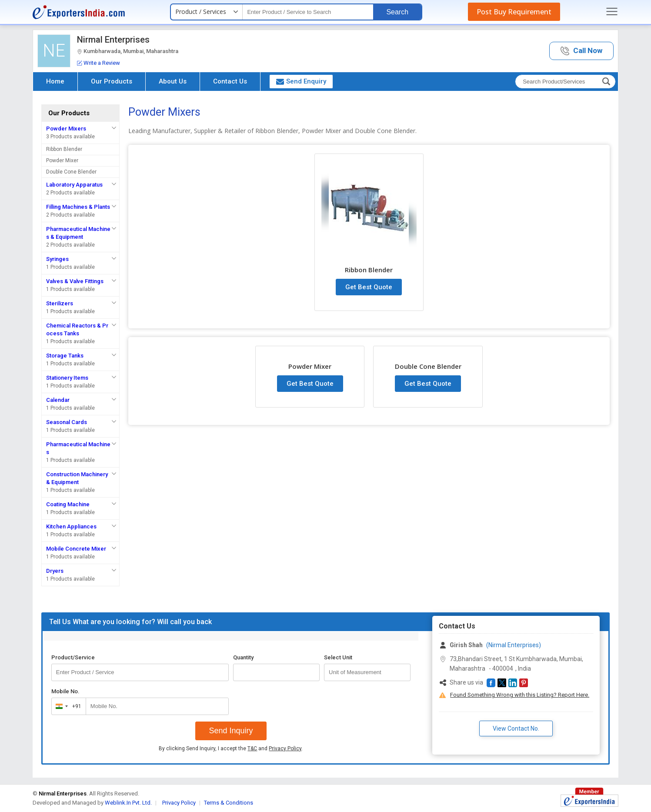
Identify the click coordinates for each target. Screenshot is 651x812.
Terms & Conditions (229, 803)
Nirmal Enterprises (113, 40)
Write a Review (98, 63)
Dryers (55, 571)
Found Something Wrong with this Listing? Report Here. (520, 695)
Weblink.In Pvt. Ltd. (128, 803)
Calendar (58, 400)
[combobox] (67, 706)
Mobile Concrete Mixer (76, 549)
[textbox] (308, 12)
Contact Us (230, 81)
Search (397, 12)
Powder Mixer (62, 160)
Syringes (57, 259)
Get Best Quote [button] (369, 287)
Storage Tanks (65, 356)
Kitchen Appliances (71, 526)
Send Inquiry (231, 731)
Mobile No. (65, 691)
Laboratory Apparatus (74, 185)
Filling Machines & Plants (78, 207)
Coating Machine (68, 504)
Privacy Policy (285, 749)
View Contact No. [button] (516, 728)
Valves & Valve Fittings (75, 281)
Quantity (243, 657)
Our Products (112, 81)
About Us (173, 81)
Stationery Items (67, 378)
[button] (581, 51)
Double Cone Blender (71, 172)
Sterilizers (60, 303)
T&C (252, 749)
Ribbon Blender (64, 149)
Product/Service (73, 657)
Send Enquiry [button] (301, 81)
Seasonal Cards (67, 422)
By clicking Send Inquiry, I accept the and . (231, 749)
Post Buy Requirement (514, 12)
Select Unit (338, 657)
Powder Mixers (66, 129)
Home (55, 81)
